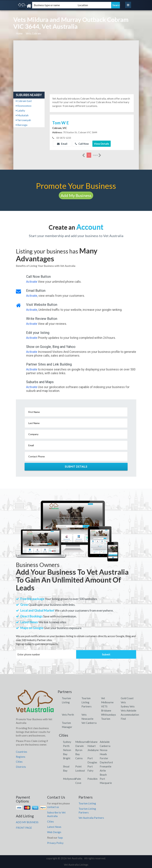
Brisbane (92, 742)
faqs (60, 838)
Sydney (67, 742)
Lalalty (20, 110)
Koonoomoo (24, 106)
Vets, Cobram (33, 33)
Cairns (79, 758)
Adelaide (105, 742)
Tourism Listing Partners (87, 702)
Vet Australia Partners (91, 818)
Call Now (82, 144)
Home (19, 33)
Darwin (80, 746)
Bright (67, 758)
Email (62, 144)
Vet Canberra (89, 723)
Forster (104, 758)
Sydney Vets (128, 706)
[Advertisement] (76, 66)
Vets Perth (68, 715)
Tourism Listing (87, 803)
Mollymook (69, 779)
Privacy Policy (55, 843)
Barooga (22, 125)
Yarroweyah (23, 120)
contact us (53, 807)
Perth (66, 746)
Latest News (54, 827)
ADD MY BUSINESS (27, 822)
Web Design (54, 832)
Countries (22, 752)
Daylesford (106, 762)
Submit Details (76, 467)
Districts (21, 767)
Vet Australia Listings (76, 865)
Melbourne (82, 742)
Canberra (105, 746)
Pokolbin (92, 779)
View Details (102, 144)
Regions (21, 757)
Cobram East (24, 101)
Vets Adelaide (129, 710)
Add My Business (76, 195)
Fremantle (106, 766)
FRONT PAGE (24, 828)
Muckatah (22, 115)
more (97, 155)
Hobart (92, 746)
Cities (19, 762)
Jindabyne (93, 750)
